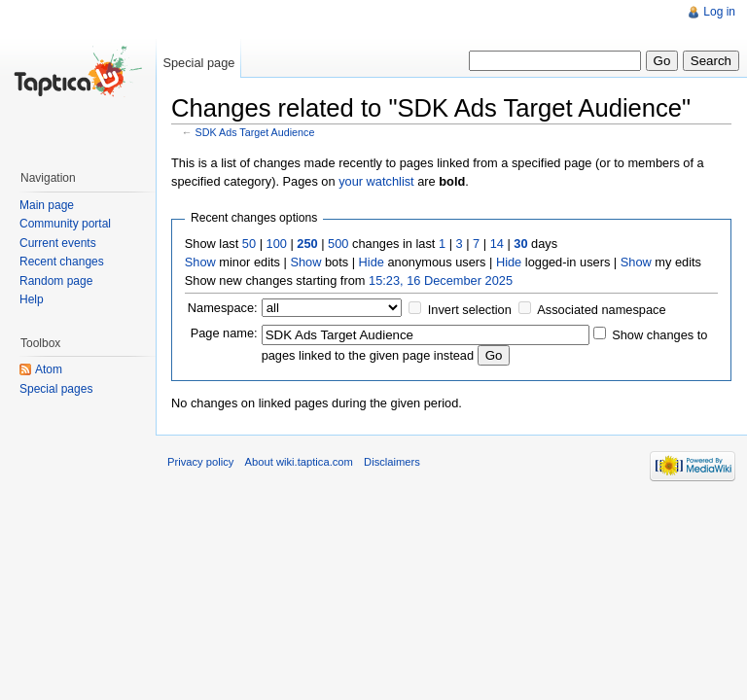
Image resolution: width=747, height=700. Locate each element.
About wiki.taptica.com (299, 462)
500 (338, 244)
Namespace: (223, 308)
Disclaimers (392, 462)
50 (249, 244)
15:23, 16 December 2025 (441, 280)
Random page (56, 281)
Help (32, 299)
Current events (58, 243)
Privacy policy (200, 462)
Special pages (56, 389)
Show (200, 262)
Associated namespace (601, 310)
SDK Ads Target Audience (255, 132)
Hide (372, 262)
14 (497, 244)
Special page (198, 63)
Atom (49, 369)
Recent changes (62, 262)
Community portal (65, 224)
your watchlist (376, 181)
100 (277, 244)
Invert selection (470, 310)
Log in (719, 12)
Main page (47, 205)
